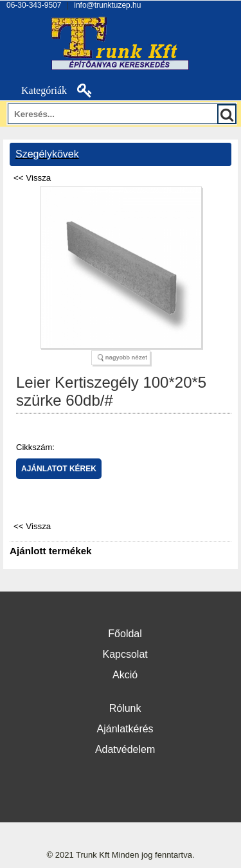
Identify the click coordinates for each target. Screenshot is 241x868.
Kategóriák (37, 90)
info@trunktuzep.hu (107, 5)
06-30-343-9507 (34, 5)
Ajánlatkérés (125, 729)
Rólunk (125, 708)
